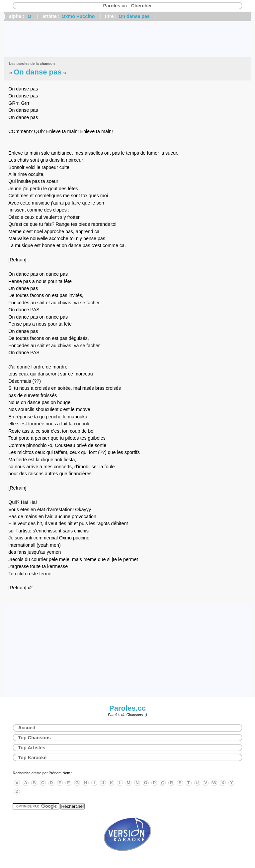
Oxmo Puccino (78, 16)
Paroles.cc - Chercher (127, 6)
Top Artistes (32, 748)
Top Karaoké (33, 758)
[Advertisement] (127, 39)
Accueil (27, 728)
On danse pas (134, 16)
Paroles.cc (127, 708)
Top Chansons (35, 738)
